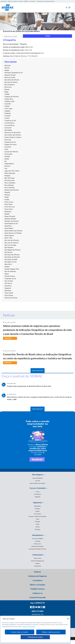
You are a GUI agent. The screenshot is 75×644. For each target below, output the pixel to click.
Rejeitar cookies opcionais (51, 632)
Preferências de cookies (35, 637)
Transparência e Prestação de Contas (45, 1)
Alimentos (37, 509)
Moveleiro (37, 522)
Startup (37, 511)
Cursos (38, 492)
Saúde (37, 524)
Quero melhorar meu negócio (37, 483)
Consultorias (38, 494)
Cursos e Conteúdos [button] (38, 488)
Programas (37, 497)
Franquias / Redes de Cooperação (37, 516)
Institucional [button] (37, 555)
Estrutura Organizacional (38, 561)
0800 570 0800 (38, 611)
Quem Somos (38, 558)
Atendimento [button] (38, 535)
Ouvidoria (37, 541)
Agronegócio (37, 506)
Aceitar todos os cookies (20, 632)
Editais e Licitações (13, 1)
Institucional (4, 1)
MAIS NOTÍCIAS (38, 371)
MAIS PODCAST (37, 409)
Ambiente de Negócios (38, 576)
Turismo (38, 527)
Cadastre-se (37, 593)
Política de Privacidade (37, 546)
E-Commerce (38, 514)
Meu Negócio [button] (37, 475)
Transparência (37, 566)
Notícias (37, 572)
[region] (35, 629)
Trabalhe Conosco (37, 589)
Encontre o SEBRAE (23, 1)
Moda (37, 519)
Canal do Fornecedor (38, 597)
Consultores (32, 1)
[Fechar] (68, 619)
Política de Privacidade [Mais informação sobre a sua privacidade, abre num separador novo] (29, 627)
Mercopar (37, 529)
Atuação (38, 563)
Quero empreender (38, 478)
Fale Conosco (37, 544)
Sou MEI (37, 481)
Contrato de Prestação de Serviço (37, 549)
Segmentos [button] (38, 502)
